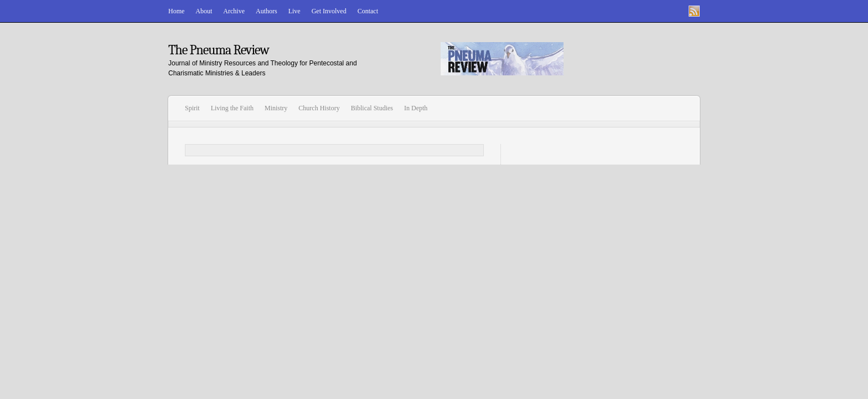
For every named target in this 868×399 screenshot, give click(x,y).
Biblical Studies (372, 108)
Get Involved (329, 11)
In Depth (416, 108)
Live (294, 11)
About (204, 11)
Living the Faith (232, 108)
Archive (234, 11)
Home (176, 11)
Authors (267, 11)
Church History (319, 108)
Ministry (276, 108)
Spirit (192, 108)
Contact (368, 11)
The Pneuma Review (219, 50)
